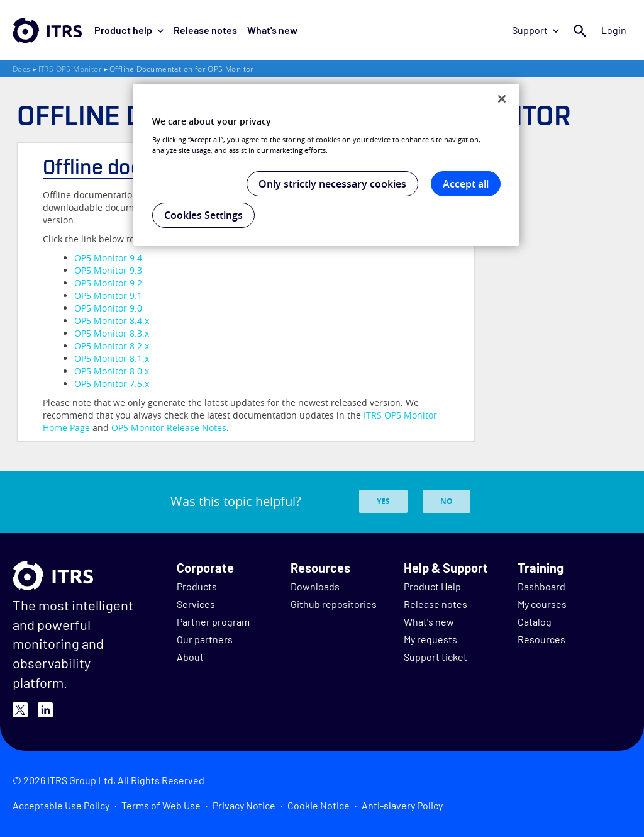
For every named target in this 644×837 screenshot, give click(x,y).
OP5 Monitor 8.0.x (112, 371)
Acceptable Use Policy (61, 805)
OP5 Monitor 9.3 (108, 270)
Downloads (315, 586)
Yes (383, 501)
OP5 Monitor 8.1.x (112, 358)
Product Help (432, 586)
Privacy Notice (244, 805)
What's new (272, 30)
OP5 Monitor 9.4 (108, 258)
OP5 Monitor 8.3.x (112, 333)
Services (196, 604)
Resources (541, 639)
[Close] (502, 99)
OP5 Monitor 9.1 (108, 295)
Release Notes (169, 428)
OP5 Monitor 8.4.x (112, 321)
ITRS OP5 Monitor (70, 69)
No (447, 501)
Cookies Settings (203, 215)
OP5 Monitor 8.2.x (112, 346)
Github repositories (334, 604)
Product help (129, 30)
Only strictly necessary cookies (332, 184)
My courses (542, 604)
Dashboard (541, 586)
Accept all (466, 184)
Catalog (535, 621)
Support (536, 30)
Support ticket (436, 657)
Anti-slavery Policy (402, 805)
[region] (326, 165)
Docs (22, 69)
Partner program (213, 621)
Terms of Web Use (161, 805)
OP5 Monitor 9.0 (108, 308)
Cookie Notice (319, 805)
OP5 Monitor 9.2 (108, 283)
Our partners (205, 639)
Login (614, 30)
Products (197, 586)
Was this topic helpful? (236, 501)
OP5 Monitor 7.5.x (112, 384)
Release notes (205, 30)
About (190, 657)
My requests (430, 639)
